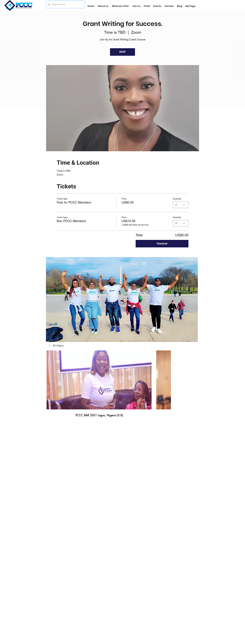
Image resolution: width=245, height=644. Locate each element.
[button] (122, 300)
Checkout (162, 244)
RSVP (122, 52)
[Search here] (65, 4)
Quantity (177, 199)
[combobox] (181, 205)
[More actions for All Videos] (56, 346)
